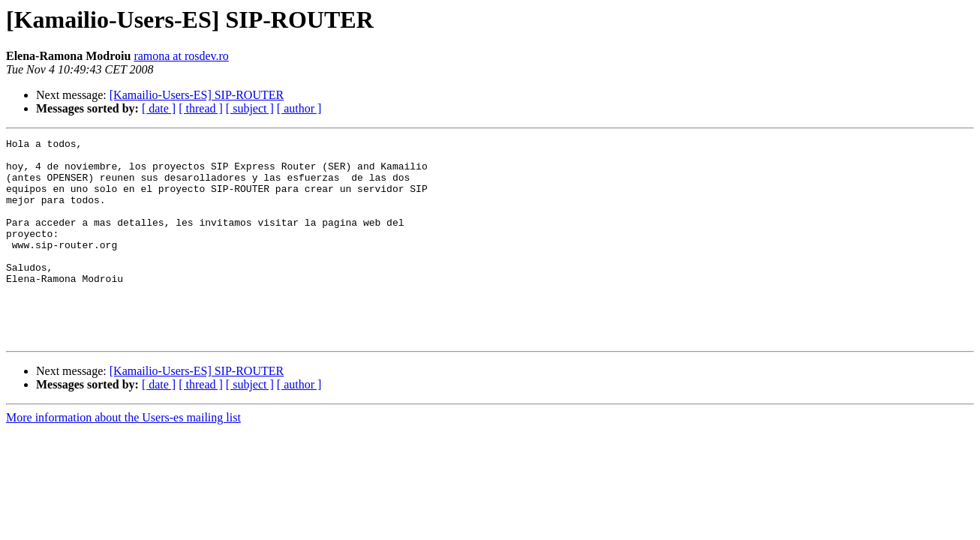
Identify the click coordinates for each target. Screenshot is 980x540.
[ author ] (299, 108)
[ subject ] (250, 108)
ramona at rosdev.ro (181, 56)
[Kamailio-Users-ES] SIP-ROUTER (197, 95)
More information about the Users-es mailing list (123, 458)
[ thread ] (201, 108)
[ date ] (159, 108)
